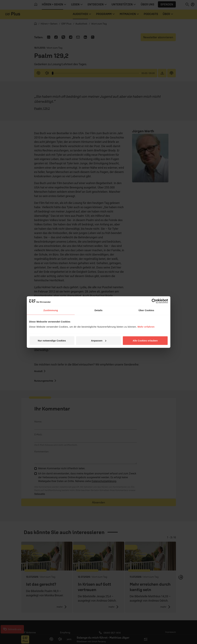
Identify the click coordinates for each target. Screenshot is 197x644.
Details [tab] (99, 310)
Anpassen (99, 340)
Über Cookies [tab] (146, 310)
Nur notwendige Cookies (52, 340)
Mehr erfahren (146, 327)
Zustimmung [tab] (51, 310)
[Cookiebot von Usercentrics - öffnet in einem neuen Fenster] (154, 301)
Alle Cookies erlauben (145, 340)
